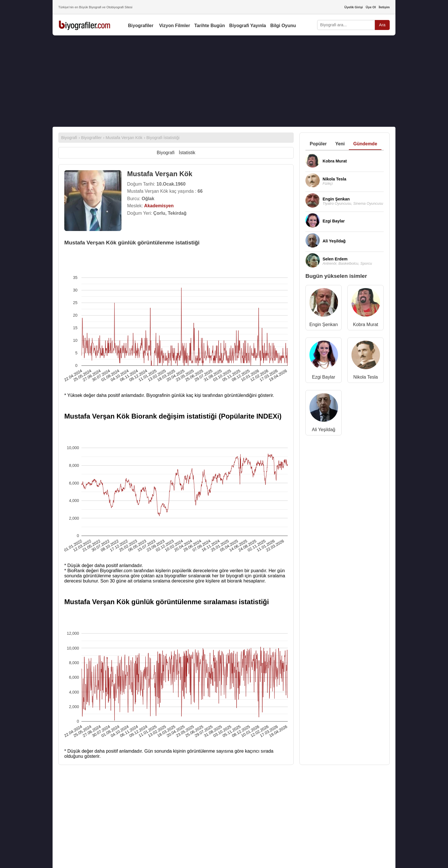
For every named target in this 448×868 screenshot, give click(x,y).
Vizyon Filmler (175, 26)
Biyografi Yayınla (248, 26)
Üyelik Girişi (354, 7)
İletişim (384, 7)
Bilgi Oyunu (283, 26)
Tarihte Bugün (210, 26)
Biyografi (165, 153)
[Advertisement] (224, 81)
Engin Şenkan (324, 325)
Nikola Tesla (366, 377)
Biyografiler (141, 26)
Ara (382, 25)
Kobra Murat (365, 325)
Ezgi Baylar (324, 377)
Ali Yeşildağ (324, 430)
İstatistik (187, 153)
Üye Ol (371, 7)
